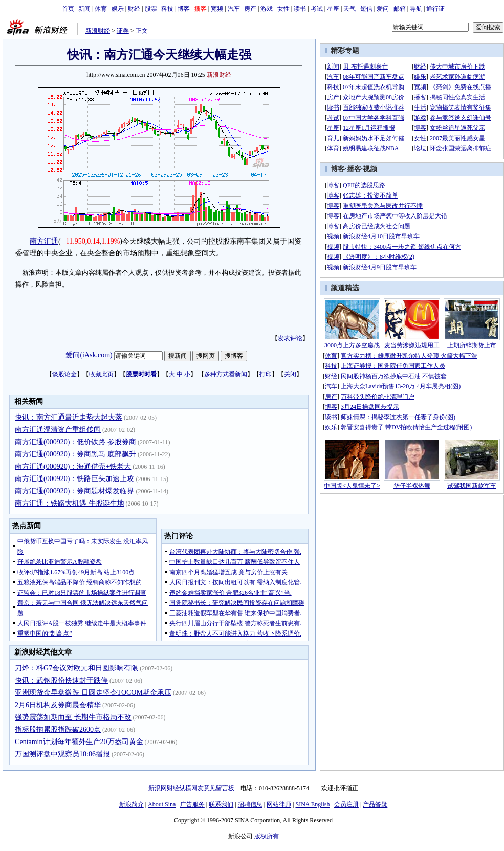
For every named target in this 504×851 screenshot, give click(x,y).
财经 (134, 9)
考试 (317, 9)
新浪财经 (98, 31)
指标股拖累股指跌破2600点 (58, 729)
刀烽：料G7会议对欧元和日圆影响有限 (76, 668)
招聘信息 (250, 804)
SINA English (312, 804)
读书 (300, 9)
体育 (101, 9)
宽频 (217, 9)
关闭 (290, 374)
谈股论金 (64, 374)
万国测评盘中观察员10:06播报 (62, 754)
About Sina (162, 804)
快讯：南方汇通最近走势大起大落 (69, 417)
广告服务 (192, 804)
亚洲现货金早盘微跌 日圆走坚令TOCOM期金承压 (93, 693)
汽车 (234, 9)
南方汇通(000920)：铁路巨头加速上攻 (74, 479)
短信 (366, 9)
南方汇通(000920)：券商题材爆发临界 (74, 491)
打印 (266, 374)
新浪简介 (132, 804)
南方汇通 (44, 241)
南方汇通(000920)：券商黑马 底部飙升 (75, 454)
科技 (167, 9)
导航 (416, 9)
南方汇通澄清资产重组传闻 (58, 430)
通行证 (435, 9)
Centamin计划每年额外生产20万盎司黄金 (79, 742)
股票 (151, 9)
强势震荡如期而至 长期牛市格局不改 (73, 717)
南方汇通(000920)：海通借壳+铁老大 (73, 466)
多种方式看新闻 (226, 374)
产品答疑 (375, 804)
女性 (283, 9)
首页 (68, 9)
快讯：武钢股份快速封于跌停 (61, 680)
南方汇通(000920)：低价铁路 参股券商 (75, 442)
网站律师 (279, 804)
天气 (349, 9)
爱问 (383, 9)
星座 (333, 9)
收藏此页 (101, 374)
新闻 (84, 9)
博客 (184, 9)
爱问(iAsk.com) (89, 355)
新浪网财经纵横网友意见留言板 (191, 788)
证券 (123, 31)
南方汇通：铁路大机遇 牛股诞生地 (70, 503)
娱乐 (118, 9)
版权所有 (267, 836)
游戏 (267, 9)
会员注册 (346, 804)
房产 (250, 9)
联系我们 (221, 804)
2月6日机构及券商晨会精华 (58, 705)
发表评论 (290, 338)
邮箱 (400, 9)
